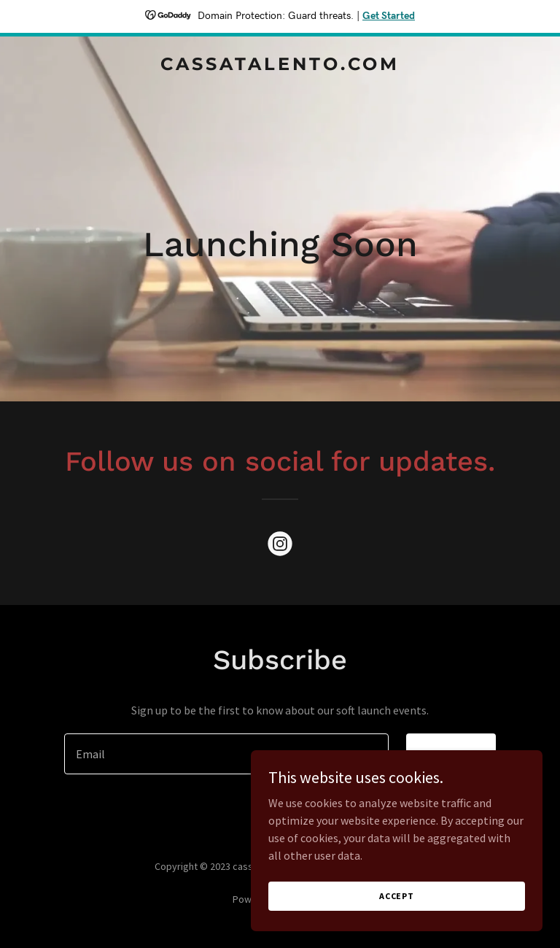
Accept (397, 896)
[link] (280, 66)
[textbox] (226, 754)
